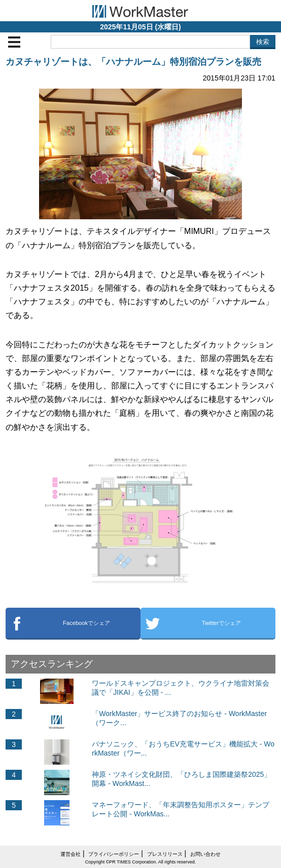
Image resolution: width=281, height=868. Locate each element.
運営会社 (71, 854)
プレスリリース (165, 854)
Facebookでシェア (86, 623)
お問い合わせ (205, 854)
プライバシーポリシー (114, 854)
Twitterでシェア (221, 623)
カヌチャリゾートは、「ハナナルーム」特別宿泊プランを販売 (133, 62)
